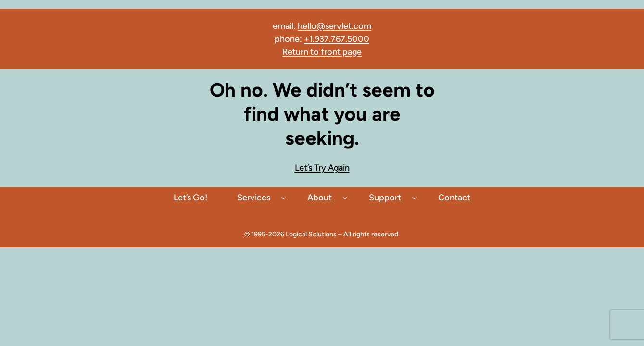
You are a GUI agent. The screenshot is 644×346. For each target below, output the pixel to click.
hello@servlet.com (335, 26)
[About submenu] (345, 198)
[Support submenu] (414, 198)
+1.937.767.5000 (337, 39)
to (315, 52)
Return (296, 52)
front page (340, 52)
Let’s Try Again (322, 168)
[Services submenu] (284, 198)
